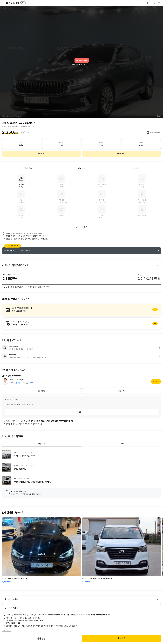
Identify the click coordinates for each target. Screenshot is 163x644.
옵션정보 (29, 168)
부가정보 (134, 168)
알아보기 (81, 310)
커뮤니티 (42, 444)
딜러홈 (155, 381)
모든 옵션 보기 (81, 227)
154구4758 (16, 3)
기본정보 (81, 168)
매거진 (121, 444)
